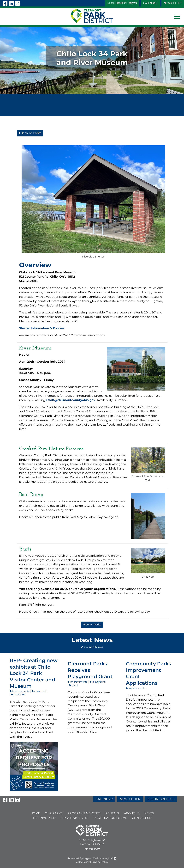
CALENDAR (150, 3)
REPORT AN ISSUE (161, 799)
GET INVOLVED (44, 818)
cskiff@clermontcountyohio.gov (71, 400)
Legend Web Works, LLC (100, 858)
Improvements (19, 691)
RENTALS (112, 813)
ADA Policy (83, 862)
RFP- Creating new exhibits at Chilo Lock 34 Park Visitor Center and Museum (34, 673)
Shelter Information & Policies (42, 328)
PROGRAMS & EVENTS (84, 813)
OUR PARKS (54, 813)
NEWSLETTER (173, 3)
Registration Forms (122, 3)
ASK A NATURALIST (75, 818)
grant (74, 685)
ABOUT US (132, 813)
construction (40, 691)
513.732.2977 (92, 849)
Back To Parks (30, 133)
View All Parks (92, 625)
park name (19, 695)
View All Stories (92, 647)
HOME (35, 813)
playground (98, 682)
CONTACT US (142, 818)
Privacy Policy (100, 862)
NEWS (149, 813)
